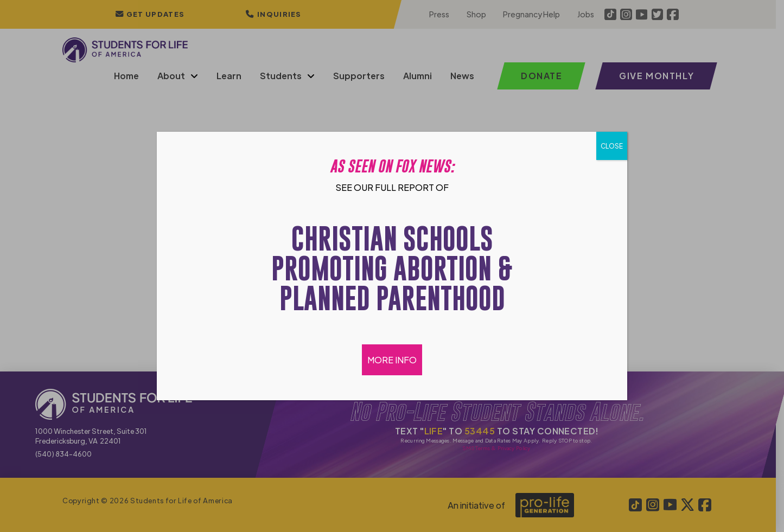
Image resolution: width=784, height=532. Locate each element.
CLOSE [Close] (612, 146)
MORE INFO (392, 360)
